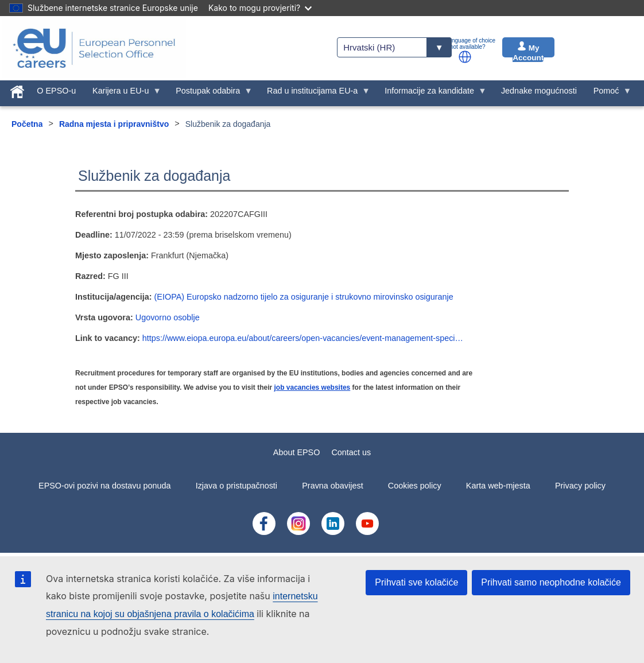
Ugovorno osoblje (168, 317)
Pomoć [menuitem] (608, 94)
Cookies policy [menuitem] (415, 486)
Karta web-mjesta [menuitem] (498, 486)
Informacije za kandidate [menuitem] (432, 94)
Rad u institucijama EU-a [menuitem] (315, 94)
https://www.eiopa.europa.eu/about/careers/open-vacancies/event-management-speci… (303, 338)
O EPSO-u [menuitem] (56, 91)
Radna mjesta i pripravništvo (114, 124)
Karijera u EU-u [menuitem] (123, 94)
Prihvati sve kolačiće (416, 582)
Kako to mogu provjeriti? (260, 8)
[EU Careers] (94, 48)
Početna (27, 124)
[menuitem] (18, 90)
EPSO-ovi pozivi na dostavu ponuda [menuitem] (104, 486)
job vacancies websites (313, 387)
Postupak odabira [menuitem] (210, 94)
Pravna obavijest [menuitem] (332, 486)
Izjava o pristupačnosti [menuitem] (236, 486)
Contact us (351, 452)
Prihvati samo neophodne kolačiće (551, 582)
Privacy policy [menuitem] (580, 486)
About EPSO (297, 452)
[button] (465, 57)
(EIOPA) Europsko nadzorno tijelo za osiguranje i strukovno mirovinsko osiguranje (304, 297)
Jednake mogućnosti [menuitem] (539, 91)
